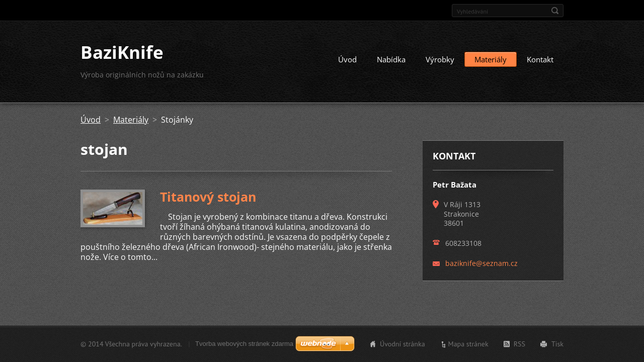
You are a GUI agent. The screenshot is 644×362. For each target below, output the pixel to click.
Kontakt (540, 59)
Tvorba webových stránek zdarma (244, 344)
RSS (519, 344)
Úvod (347, 59)
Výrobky (440, 59)
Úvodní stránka (403, 344)
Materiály (491, 59)
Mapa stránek (468, 344)
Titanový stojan (208, 197)
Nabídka (391, 59)
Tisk (557, 344)
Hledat (555, 11)
